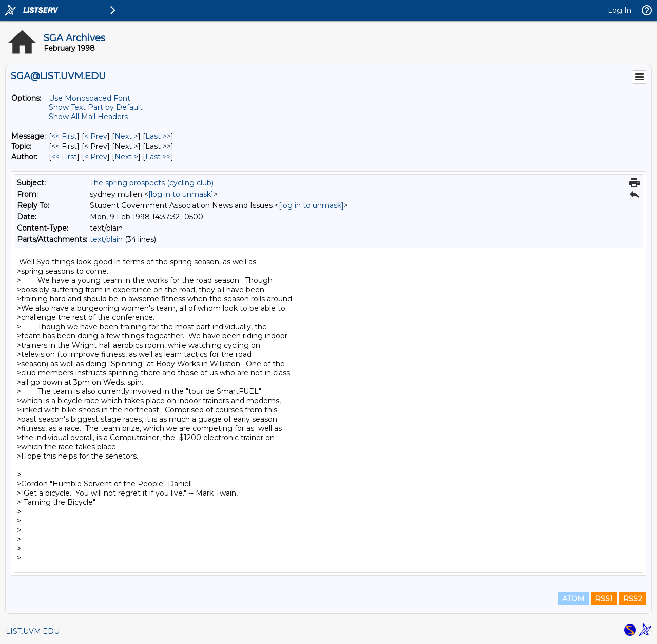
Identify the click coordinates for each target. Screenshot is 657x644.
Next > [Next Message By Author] (126, 157)
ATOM (573, 599)
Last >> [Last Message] (158, 136)
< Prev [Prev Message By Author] (96, 157)
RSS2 (633, 599)
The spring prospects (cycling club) (152, 183)
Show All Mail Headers (88, 117)
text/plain (106, 239)
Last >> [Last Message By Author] (158, 157)
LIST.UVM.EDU (33, 631)
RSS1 (604, 599)
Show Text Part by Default (96, 107)
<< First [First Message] (64, 136)
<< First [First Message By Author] (64, 157)
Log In (620, 10)
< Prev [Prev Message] (96, 136)
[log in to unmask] (181, 194)
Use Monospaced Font (90, 98)
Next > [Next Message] (126, 136)
